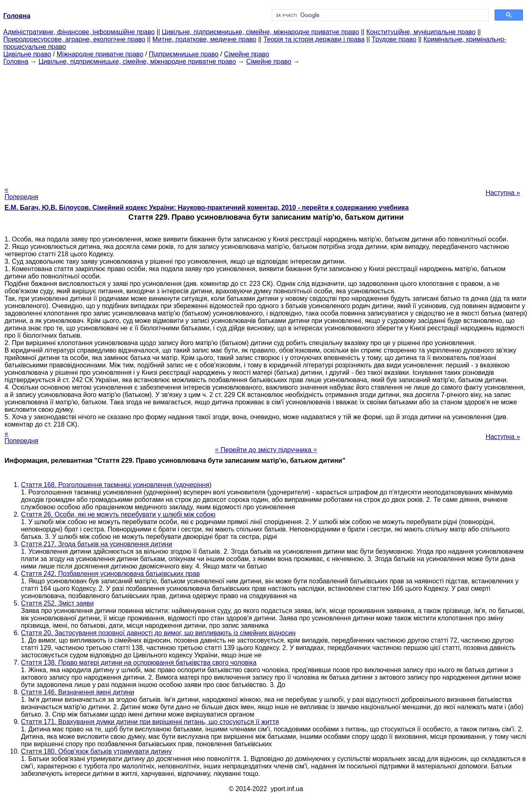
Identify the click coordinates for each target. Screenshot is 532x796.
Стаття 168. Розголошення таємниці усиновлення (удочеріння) (116, 485)
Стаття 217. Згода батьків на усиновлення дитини (97, 544)
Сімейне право (247, 54)
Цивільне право (27, 54)
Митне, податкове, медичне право (205, 39)
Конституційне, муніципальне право (421, 32)
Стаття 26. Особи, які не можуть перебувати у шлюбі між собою (118, 514)
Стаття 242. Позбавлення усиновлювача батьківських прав (110, 574)
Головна (16, 61)
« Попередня (21, 193)
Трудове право (394, 39)
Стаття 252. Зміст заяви (57, 603)
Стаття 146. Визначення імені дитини (78, 692)
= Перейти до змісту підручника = (266, 450)
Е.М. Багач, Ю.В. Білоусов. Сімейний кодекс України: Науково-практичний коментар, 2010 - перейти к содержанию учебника (207, 208)
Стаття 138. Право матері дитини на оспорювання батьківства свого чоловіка (139, 663)
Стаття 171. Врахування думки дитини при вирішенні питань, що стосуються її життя (150, 722)
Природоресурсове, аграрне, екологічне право (74, 39)
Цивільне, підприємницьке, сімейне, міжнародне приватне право (261, 32)
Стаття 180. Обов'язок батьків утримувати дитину (96, 751)
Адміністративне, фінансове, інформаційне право (79, 32)
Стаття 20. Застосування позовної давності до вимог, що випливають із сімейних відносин (158, 633)
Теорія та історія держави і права (314, 39)
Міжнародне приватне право (100, 54)
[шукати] (379, 15)
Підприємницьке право (184, 54)
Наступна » (503, 193)
